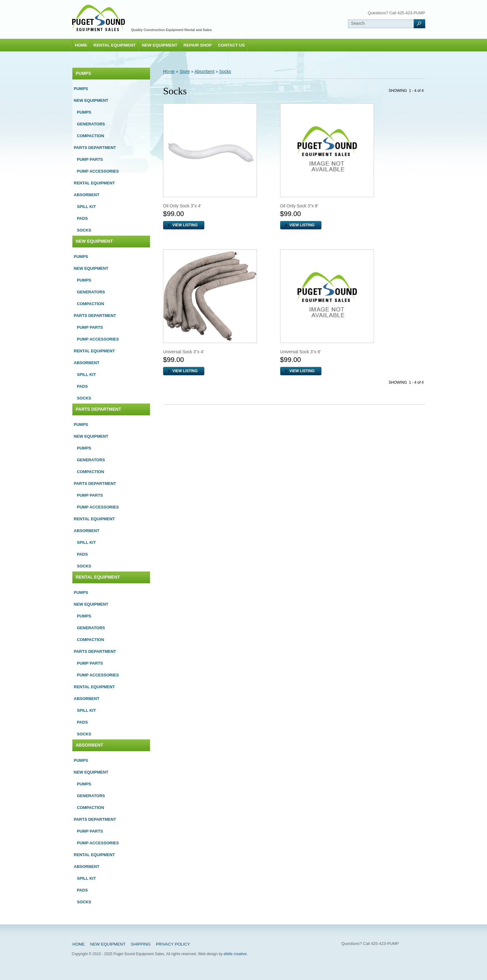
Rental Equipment (115, 45)
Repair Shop (198, 45)
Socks (84, 230)
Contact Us (231, 45)
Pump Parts (90, 159)
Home (81, 45)
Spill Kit (86, 207)
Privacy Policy (173, 944)
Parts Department (95, 148)
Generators (91, 124)
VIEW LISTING (185, 225)
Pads (82, 218)
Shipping (141, 944)
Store (185, 71)
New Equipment (160, 45)
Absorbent (87, 195)
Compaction (91, 136)
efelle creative (235, 954)
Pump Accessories (98, 171)
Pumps (84, 73)
